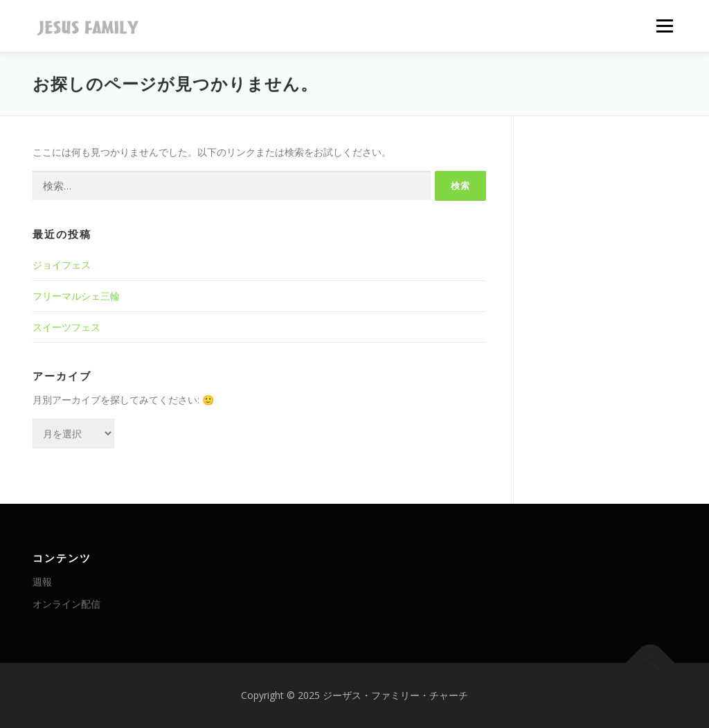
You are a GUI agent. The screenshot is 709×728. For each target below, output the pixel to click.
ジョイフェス (62, 265)
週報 (42, 582)
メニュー (664, 26)
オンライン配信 (66, 604)
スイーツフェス (66, 327)
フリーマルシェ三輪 (76, 296)
